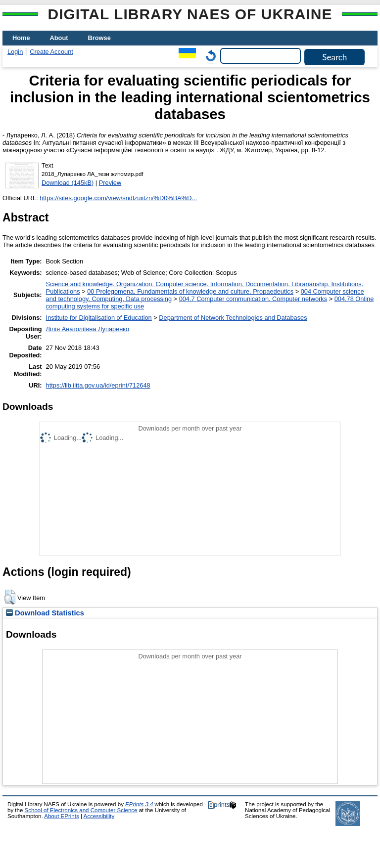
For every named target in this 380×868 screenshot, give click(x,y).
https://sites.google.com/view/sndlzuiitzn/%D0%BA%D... (118, 198)
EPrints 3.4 (139, 804)
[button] (10, 597)
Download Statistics (45, 613)
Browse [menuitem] (99, 38)
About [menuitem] (59, 38)
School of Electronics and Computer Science (81, 810)
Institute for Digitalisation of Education (99, 318)
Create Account (51, 52)
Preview (110, 183)
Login (15, 52)
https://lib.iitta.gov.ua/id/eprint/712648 (98, 385)
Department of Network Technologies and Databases (233, 318)
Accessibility (99, 816)
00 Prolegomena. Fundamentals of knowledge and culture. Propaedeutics (190, 291)
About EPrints (61, 816)
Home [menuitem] (21, 38)
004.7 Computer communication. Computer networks (253, 299)
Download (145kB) (68, 183)
